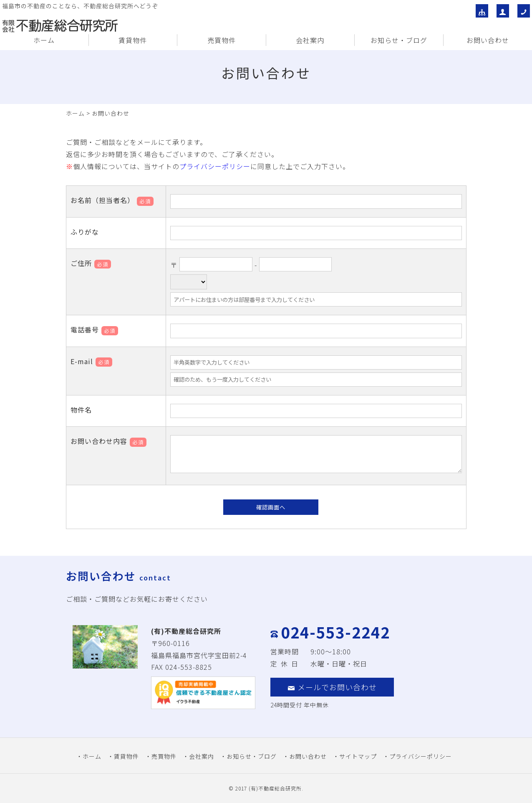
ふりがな (85, 232)
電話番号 (94, 329)
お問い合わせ (488, 40)
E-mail (91, 361)
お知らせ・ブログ (399, 40)
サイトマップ (358, 756)
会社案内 (310, 40)
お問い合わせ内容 (108, 441)
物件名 (81, 410)
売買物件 (222, 40)
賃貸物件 (133, 40)
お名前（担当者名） (112, 200)
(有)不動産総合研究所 (275, 788)
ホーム (44, 40)
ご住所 (91, 263)
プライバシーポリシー (215, 166)
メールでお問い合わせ (332, 687)
